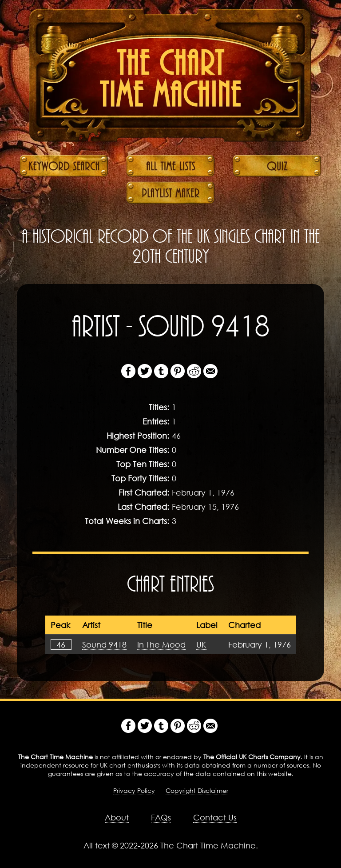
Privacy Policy (134, 790)
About (117, 817)
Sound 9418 (104, 644)
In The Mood (161, 644)
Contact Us (215, 817)
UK (201, 644)
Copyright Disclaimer (197, 790)
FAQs (161, 817)
